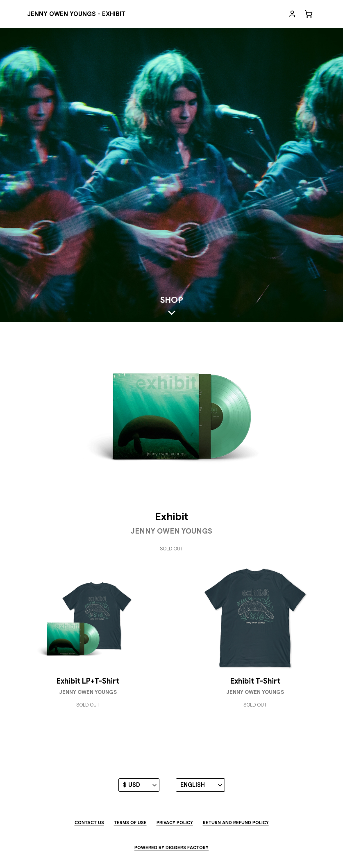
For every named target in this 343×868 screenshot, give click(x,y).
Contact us (89, 823)
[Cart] (309, 14)
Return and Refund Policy (236, 823)
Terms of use (130, 823)
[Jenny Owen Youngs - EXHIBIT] (76, 14)
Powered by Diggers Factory (171, 848)
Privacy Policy (175, 823)
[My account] (292, 14)
